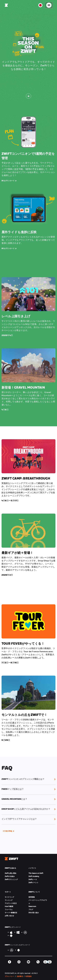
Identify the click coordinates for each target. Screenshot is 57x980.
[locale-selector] (40, 5)
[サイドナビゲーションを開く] (49, 5)
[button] (29, 779)
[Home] (6, 5)
